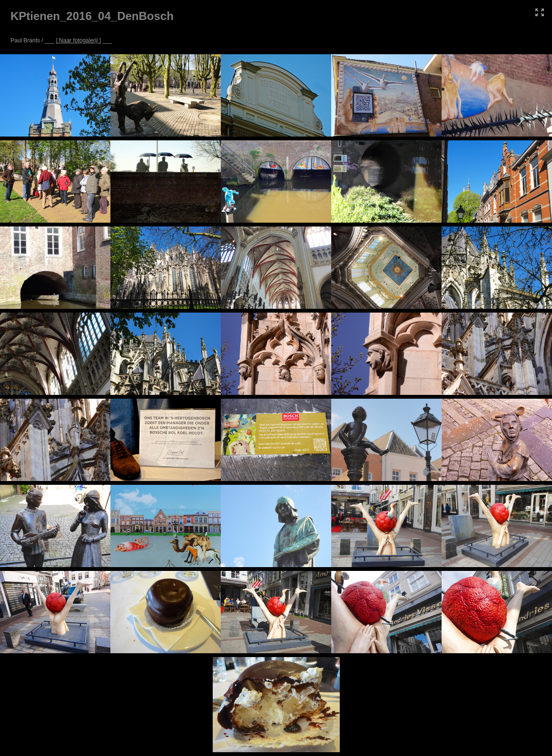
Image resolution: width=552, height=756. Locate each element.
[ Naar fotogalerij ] (78, 40)
